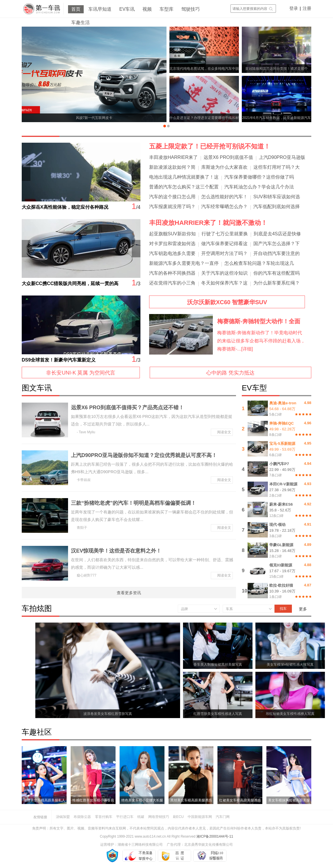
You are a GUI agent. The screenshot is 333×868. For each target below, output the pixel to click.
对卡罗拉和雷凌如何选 (172, 244)
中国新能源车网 (200, 817)
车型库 (166, 9)
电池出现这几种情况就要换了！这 (184, 177)
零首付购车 (104, 817)
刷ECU (178, 817)
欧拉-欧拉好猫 (281, 585)
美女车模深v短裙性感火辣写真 (290, 665)
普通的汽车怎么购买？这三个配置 (184, 187)
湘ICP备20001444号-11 (215, 836)
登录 (294, 8)
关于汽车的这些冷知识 (224, 273)
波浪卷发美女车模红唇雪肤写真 (108, 714)
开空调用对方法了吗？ (224, 253)
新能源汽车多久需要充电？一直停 (184, 263)
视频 (147, 9)
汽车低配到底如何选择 (277, 207)
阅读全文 (224, 432)
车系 (229, 609)
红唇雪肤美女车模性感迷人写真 (218, 714)
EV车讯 (127, 9)
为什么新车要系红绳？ (277, 283)
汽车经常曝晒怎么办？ (224, 207)
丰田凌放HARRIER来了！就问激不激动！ (208, 223)
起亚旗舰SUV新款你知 (172, 234)
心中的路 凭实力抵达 (230, 373)
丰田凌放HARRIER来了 (173, 157)
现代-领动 (277, 525)
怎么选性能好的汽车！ (224, 197)
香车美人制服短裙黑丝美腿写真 (218, 665)
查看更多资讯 (129, 593)
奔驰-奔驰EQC (282, 423)
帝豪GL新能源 (281, 545)
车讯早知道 (100, 9)
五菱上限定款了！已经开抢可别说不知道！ (210, 146)
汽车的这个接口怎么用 (172, 197)
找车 (283, 609)
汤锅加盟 (63, 817)
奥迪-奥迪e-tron (283, 403)
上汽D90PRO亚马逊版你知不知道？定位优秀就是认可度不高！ (144, 455)
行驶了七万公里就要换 (225, 234)
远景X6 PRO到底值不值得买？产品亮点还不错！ (127, 408)
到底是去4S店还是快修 (277, 234)
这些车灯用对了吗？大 (277, 167)
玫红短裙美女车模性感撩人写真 (290, 714)
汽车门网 (223, 817)
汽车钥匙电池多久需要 (172, 253)
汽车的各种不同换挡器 (172, 273)
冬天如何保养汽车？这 (224, 283)
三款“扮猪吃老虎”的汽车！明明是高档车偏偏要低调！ (133, 503)
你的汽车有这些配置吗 (277, 273)
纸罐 (141, 817)
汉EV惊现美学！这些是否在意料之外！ (116, 551)
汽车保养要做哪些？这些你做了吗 (259, 177)
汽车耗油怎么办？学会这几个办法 (259, 187)
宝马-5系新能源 (282, 444)
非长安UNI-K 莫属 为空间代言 (81, 373)
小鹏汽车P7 (279, 464)
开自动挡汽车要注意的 (277, 253)
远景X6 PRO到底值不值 (228, 157)
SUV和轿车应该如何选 (277, 197)
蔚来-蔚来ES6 (281, 504)
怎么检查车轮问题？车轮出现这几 (259, 263)
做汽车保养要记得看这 (224, 244)
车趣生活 (80, 22)
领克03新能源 (281, 565)
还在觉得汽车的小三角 (172, 283)
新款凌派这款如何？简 (172, 167)
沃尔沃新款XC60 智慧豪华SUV (227, 302)
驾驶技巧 (191, 9)
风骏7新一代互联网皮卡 (94, 118)
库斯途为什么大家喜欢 (224, 167)
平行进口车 (125, 817)
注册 (307, 8)
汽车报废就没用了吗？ (172, 207)
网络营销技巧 (159, 817)
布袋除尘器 (82, 817)
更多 (303, 609)
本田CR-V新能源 (283, 484)
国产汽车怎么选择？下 (277, 244)
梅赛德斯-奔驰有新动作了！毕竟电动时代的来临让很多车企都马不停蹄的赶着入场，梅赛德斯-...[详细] (261, 341)
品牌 (184, 609)
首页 (76, 9)
